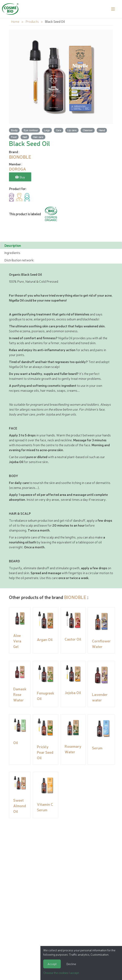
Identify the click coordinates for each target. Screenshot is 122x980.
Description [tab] (13, 245)
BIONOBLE (75, 597)
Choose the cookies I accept (61, 973)
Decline (71, 964)
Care (59, 130)
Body (14, 130)
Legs (47, 130)
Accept (52, 964)
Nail (25, 137)
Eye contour (31, 130)
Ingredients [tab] (12, 252)
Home (15, 21)
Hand (102, 130)
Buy (20, 177)
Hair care (38, 137)
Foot (14, 137)
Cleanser (88, 130)
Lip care (72, 130)
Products (32, 21)
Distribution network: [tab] (19, 260)
